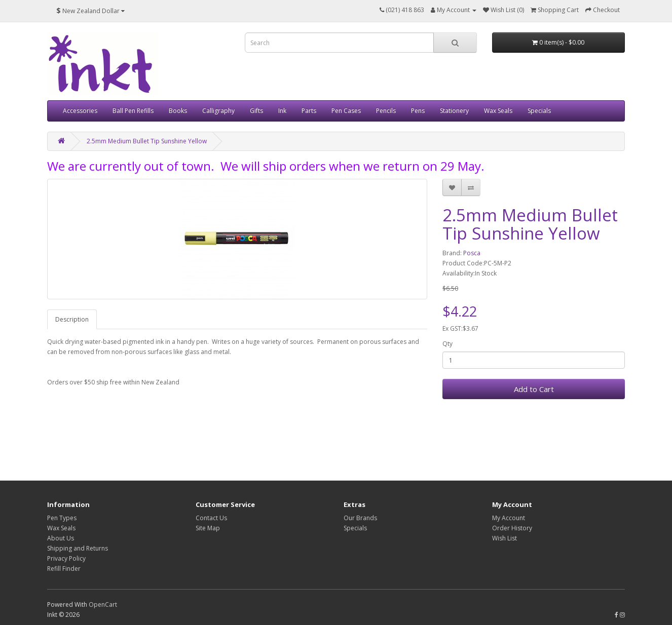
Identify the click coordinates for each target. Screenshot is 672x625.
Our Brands (360, 518)
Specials (539, 111)
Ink (282, 111)
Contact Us (211, 518)
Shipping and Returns (78, 548)
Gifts (256, 111)
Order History (512, 528)
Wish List (505, 538)
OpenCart (103, 604)
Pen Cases (346, 111)
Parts (309, 111)
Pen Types (62, 518)
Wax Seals (498, 111)
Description (72, 319)
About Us (61, 538)
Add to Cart (534, 389)
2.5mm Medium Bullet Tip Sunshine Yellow (147, 141)
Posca (472, 253)
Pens (418, 111)
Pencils (386, 111)
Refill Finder (64, 569)
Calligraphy (218, 111)
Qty (447, 344)
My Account (509, 518)
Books (178, 111)
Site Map (208, 528)
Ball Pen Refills (133, 111)
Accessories (80, 111)
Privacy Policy (66, 558)
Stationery (454, 111)
